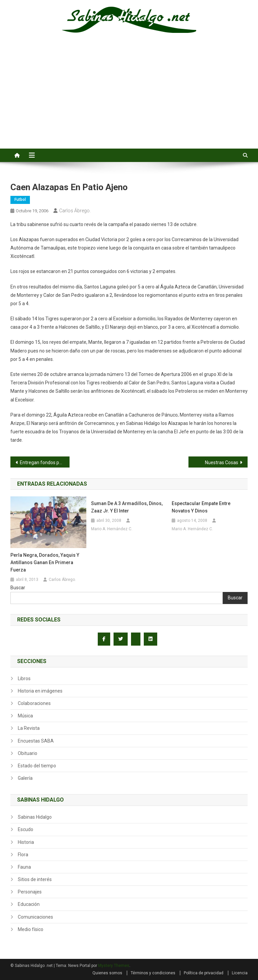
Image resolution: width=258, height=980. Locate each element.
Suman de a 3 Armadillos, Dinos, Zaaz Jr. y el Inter (127, 507)
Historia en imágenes (40, 691)
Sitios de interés (35, 879)
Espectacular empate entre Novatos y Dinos (201, 507)
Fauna (24, 867)
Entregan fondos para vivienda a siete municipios (45, 462)
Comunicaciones (35, 917)
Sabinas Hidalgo (35, 817)
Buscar (18, 588)
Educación (29, 904)
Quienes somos (107, 973)
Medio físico (31, 929)
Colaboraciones (34, 703)
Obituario (28, 753)
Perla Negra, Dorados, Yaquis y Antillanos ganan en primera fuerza (45, 562)
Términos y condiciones (153, 973)
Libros (24, 678)
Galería (25, 778)
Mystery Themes (114, 966)
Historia (26, 842)
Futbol (20, 200)
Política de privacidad (204, 973)
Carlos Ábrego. (75, 211)
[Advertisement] (129, 98)
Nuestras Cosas (222, 462)
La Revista (29, 728)
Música (25, 716)
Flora (23, 855)
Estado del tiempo (37, 766)
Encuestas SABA (36, 741)
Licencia (240, 973)
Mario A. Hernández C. (112, 529)
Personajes (30, 892)
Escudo (26, 829)
